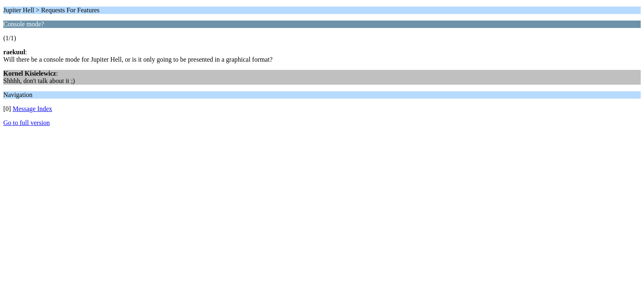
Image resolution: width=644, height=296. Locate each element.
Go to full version (26, 123)
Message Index (32, 109)
